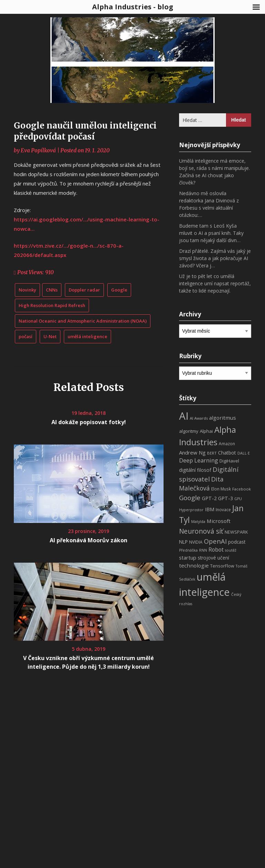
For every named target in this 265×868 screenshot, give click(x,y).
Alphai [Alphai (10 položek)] (206, 431)
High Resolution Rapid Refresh (52, 305)
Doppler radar (84, 290)
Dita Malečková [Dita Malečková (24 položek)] (201, 484)
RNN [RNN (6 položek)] (203, 550)
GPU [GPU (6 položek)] (238, 499)
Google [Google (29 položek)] (190, 498)
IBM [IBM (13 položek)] (210, 509)
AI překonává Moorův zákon (89, 540)
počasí (26, 336)
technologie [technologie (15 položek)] (194, 565)
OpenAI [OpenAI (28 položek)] (215, 541)
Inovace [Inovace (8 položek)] (223, 510)
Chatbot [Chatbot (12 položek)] (227, 453)
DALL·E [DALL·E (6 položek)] (244, 453)
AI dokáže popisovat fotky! (89, 422)
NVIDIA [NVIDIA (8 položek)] (196, 542)
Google (119, 290)
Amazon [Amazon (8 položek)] (227, 444)
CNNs (52, 290)
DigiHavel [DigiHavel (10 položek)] (229, 461)
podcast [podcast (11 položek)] (237, 542)
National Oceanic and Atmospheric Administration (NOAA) (83, 321)
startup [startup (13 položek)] (188, 557)
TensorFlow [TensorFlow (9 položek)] (222, 566)
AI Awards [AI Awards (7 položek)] (199, 418)
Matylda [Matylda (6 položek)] (198, 522)
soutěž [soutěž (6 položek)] (231, 550)
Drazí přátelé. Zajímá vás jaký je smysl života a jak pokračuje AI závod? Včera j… (215, 258)
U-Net (50, 336)
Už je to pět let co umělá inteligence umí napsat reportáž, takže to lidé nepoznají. (215, 283)
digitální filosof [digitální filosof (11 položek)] (195, 470)
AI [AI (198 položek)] (184, 416)
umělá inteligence (87, 336)
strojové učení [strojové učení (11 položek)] (213, 558)
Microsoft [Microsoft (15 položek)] (219, 521)
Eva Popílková (38, 150)
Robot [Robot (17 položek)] (216, 550)
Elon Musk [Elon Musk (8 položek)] (221, 489)
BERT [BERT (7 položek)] (212, 453)
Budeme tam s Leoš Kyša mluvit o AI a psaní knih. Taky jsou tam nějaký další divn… (211, 233)
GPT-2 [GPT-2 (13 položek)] (209, 498)
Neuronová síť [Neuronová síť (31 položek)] (201, 531)
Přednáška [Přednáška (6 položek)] (188, 550)
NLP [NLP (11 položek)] (183, 542)
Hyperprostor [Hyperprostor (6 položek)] (191, 510)
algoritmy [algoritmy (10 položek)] (189, 431)
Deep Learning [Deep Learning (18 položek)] (199, 460)
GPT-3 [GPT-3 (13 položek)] (225, 498)
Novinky (27, 290)
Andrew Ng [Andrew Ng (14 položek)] (192, 452)
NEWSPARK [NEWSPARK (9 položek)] (236, 532)
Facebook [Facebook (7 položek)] (242, 489)
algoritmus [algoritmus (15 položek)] (223, 418)
